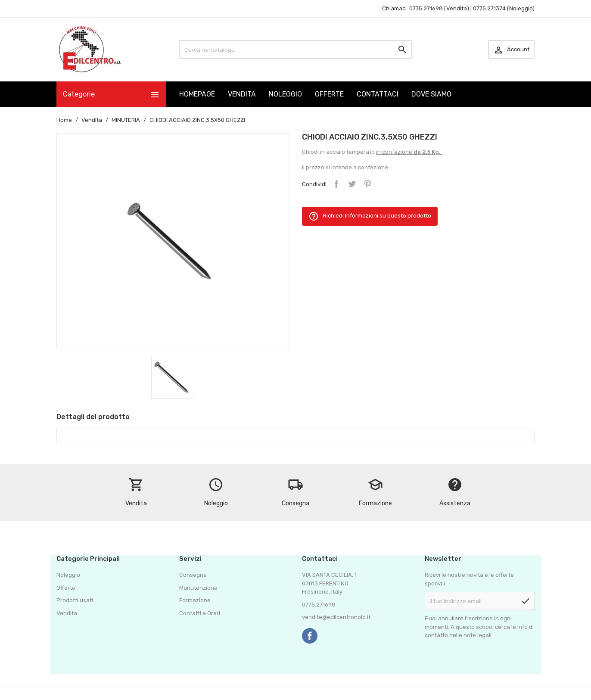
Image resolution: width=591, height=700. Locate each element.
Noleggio (68, 575)
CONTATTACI (378, 94)
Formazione (195, 600)
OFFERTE (329, 94)
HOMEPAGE (197, 94)
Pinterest (367, 184)
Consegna (193, 575)
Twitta (352, 184)
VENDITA (242, 94)
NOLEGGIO (285, 94)
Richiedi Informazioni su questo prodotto (370, 216)
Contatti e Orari (200, 613)
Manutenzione (198, 588)
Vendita (67, 613)
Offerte (66, 588)
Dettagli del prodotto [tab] (93, 417)
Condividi (336, 184)
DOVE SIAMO (431, 94)
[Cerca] (295, 50)
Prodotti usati (75, 600)
